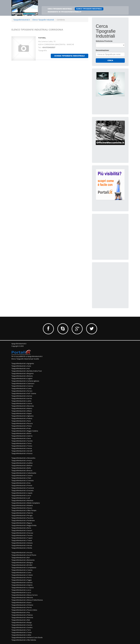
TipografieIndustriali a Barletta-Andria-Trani (27, 371)
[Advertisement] (114, 233)
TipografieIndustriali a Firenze (22, 485)
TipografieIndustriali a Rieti (21, 620)
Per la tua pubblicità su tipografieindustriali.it (27, 356)
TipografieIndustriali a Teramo (22, 535)
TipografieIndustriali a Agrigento (23, 363)
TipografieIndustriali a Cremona (23, 480)
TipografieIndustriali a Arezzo (22, 460)
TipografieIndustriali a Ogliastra (22, 416)
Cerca (110, 60)
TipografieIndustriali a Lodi (21, 498)
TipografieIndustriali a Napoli (22, 413)
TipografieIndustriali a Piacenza (22, 518)
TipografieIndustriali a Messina (22, 597)
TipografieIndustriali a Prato (21, 428)
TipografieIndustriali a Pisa (21, 612)
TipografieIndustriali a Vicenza (22, 453)
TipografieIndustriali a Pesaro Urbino (24, 610)
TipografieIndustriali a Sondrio (22, 627)
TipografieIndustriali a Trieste (22, 540)
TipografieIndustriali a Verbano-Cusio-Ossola (27, 637)
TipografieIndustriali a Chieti (21, 478)
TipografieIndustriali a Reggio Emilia (24, 525)
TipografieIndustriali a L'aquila (22, 493)
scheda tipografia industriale (70, 56)
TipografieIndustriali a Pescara (22, 423)
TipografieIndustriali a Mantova (22, 500)
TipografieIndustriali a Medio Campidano (26, 503)
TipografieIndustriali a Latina (21, 401)
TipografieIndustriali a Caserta (22, 475)
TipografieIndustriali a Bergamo (23, 373)
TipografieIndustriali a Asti (21, 368)
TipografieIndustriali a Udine (21, 635)
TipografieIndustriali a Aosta (21, 366)
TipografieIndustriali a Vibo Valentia (24, 640)
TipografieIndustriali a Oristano (22, 605)
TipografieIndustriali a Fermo (22, 578)
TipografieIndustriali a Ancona (22, 553)
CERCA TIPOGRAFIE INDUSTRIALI (60, 9)
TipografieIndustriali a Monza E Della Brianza (27, 600)
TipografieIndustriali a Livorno (22, 403)
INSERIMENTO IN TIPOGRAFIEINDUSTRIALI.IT (64, 12)
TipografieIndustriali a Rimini (21, 433)
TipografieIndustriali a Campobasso (24, 568)
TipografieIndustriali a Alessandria (23, 458)
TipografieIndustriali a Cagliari (22, 378)
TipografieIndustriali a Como (21, 573)
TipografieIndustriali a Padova (22, 418)
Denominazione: (102, 50)
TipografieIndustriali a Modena (22, 505)
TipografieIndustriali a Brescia (22, 470)
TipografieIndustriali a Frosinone (23, 488)
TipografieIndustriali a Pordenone (23, 520)
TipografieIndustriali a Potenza (22, 615)
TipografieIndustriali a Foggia (22, 580)
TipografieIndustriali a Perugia (22, 515)
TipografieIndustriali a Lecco (21, 590)
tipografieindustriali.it (19, 344)
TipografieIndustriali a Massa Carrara (24, 595)
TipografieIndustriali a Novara (22, 508)
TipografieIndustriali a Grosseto (22, 490)
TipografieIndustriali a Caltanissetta (24, 473)
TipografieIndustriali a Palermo (22, 513)
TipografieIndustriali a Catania (22, 570)
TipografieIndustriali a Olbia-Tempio (24, 510)
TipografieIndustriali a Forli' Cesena (24, 393)
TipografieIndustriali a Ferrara (22, 391)
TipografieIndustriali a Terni (21, 630)
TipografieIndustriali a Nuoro (21, 602)
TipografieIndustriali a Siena (21, 438)
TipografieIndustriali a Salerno (22, 436)
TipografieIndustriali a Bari (21, 558)
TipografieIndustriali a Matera (22, 408)
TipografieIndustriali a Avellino (22, 463)
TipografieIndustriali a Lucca (21, 592)
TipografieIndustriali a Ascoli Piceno (24, 555)
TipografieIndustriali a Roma (21, 528)
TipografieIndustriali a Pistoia (22, 426)
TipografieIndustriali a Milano (22, 411)
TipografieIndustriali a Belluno (22, 465)
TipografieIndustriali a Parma (22, 607)
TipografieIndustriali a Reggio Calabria (25, 431)
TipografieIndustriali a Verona (22, 545)
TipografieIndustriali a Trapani (22, 538)
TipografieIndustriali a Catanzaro (23, 383)
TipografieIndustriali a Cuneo (22, 388)
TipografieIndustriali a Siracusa (22, 533)
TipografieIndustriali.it (22, 20)
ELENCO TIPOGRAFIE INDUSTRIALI (89, 9)
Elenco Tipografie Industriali (43, 20)
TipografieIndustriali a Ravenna (22, 617)
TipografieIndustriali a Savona (22, 625)
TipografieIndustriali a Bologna (22, 563)
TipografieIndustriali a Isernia (22, 398)
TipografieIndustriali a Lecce (21, 495)
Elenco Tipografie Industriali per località (25, 359)
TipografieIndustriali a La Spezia (23, 587)
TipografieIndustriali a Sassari (22, 530)
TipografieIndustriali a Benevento (23, 560)
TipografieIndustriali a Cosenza (22, 386)
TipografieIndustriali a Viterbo (22, 548)
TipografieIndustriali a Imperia (22, 585)
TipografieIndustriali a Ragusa (22, 523)
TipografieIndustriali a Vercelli (22, 451)
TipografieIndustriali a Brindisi (22, 565)
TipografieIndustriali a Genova (22, 582)
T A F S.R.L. (42, 38)
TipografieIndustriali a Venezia (22, 543)
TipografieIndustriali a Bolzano (22, 376)
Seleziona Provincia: (104, 41)
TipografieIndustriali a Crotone (22, 575)
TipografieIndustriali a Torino (22, 443)
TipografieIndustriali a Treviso (22, 446)
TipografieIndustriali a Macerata (23, 406)
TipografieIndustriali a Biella (21, 468)
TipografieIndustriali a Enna (21, 483)
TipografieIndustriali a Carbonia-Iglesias (25, 381)
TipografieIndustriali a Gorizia (22, 396)
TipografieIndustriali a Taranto (22, 441)
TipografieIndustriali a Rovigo (22, 622)
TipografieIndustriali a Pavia (21, 421)
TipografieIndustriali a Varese (22, 448)
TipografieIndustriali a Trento (22, 632)
